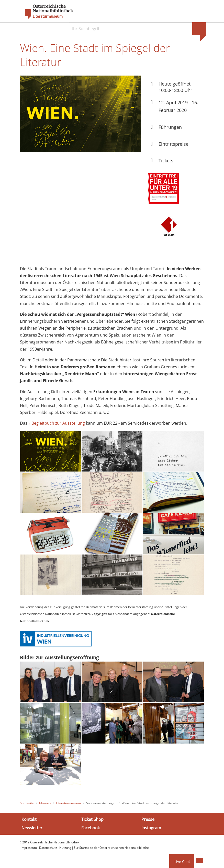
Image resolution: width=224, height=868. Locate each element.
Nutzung (65, 850)
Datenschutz (48, 850)
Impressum (29, 850)
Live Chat (182, 861)
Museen (45, 805)
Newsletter (32, 830)
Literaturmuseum (48, 16)
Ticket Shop (92, 821)
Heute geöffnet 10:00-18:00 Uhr (175, 89)
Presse (148, 821)
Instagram (151, 830)
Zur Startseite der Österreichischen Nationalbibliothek (112, 850)
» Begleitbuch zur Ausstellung (57, 425)
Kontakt (29, 821)
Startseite (27, 805)
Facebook (91, 830)
